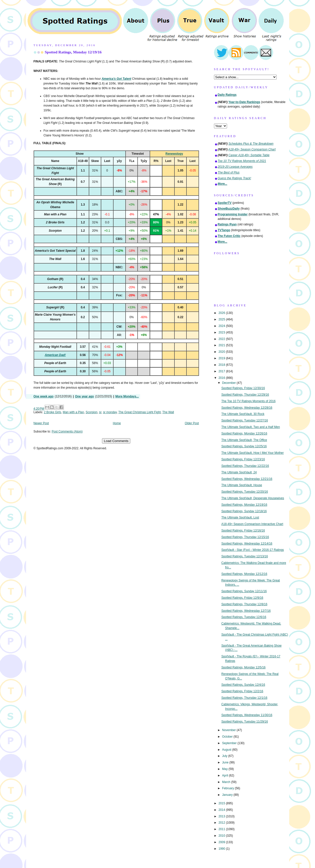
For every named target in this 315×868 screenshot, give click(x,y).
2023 (222, 332)
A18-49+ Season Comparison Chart (252, 149)
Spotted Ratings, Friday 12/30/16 (243, 388)
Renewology (174, 154)
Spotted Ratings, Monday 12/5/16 (243, 667)
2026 (222, 313)
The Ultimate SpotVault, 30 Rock (243, 414)
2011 (222, 829)
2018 (222, 365)
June (226, 762)
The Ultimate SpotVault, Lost (240, 517)
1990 (222, 849)
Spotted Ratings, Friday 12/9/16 (242, 598)
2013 (222, 816)
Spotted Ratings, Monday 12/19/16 (73, 52)
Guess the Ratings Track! (234, 178)
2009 (222, 842)
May (225, 769)
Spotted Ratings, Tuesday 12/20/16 (245, 492)
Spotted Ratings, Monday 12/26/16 (244, 433)
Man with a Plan (74, 412)
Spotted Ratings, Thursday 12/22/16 (245, 466)
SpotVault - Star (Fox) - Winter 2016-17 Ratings (253, 550)
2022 (222, 339)
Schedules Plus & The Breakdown (251, 144)
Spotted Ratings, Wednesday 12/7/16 (246, 611)
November (229, 730)
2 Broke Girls (52, 412)
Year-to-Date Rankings (244, 102)
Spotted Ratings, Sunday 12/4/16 (243, 685)
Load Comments (116, 441)
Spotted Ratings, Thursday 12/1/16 (244, 698)
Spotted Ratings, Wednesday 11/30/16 (247, 715)
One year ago (84, 396)
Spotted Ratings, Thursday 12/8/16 (244, 604)
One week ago (44, 396)
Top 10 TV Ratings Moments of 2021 (242, 161)
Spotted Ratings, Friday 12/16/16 (243, 531)
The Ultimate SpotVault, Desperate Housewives (253, 498)
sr (100, 412)
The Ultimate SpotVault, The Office (244, 440)
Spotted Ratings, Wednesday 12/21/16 (247, 479)
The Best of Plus (229, 172)
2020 (222, 352)
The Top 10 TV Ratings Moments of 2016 (248, 401)
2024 (222, 326)
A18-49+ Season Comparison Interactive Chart (252, 524)
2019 (222, 358)
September (230, 743)
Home (117, 423)
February (228, 788)
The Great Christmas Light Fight (139, 412)
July (225, 756)
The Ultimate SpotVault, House (242, 485)
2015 (222, 803)
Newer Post (41, 423)
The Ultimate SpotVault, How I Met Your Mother (252, 453)
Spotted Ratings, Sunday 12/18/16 (244, 511)
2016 (222, 378)
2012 (222, 823)
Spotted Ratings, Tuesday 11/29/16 (245, 722)
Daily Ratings (227, 95)
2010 (222, 836)
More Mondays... (127, 396)
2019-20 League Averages (235, 167)
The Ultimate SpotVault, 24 (239, 472)
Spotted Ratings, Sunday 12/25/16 (244, 446)
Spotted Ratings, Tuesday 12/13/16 (245, 556)
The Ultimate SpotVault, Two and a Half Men (251, 427)
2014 (222, 810)
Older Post (192, 423)
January (228, 795)
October (228, 737)
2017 (222, 371)
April (225, 775)
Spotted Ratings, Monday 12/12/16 (244, 574)
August (227, 750)
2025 (222, 319)
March (227, 782)
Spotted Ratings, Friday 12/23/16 (243, 459)
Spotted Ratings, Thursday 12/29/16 (245, 395)
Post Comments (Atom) (67, 431)
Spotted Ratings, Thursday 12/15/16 (245, 537)
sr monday (110, 412)
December (229, 383)
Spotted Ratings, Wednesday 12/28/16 (247, 408)
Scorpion (92, 412)
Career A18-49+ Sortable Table (249, 155)
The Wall (168, 412)
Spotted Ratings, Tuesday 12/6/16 (244, 617)
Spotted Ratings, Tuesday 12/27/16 (245, 420)
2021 (222, 345)
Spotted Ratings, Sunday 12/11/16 (244, 591)
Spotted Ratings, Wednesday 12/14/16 (247, 544)
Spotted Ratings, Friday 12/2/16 (242, 691)
